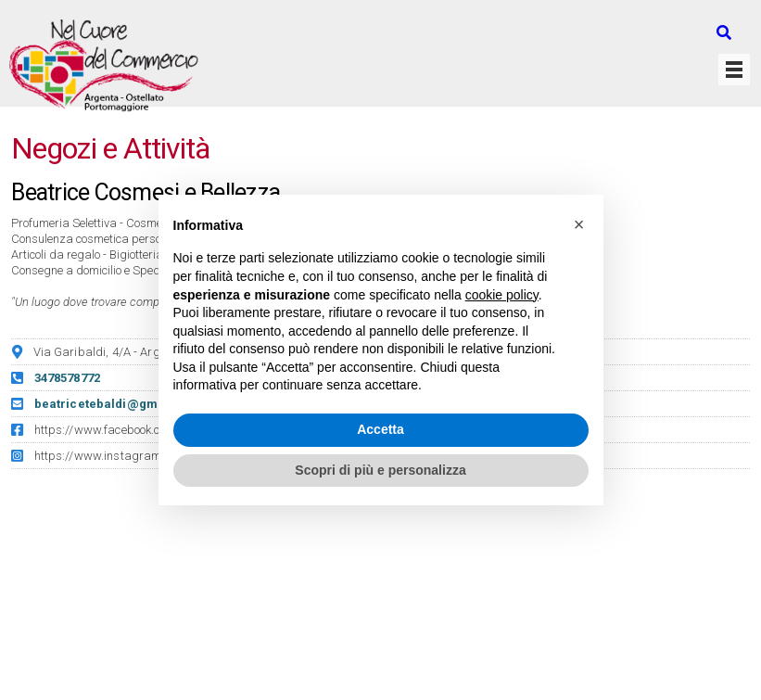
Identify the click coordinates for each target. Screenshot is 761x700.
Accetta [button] (380, 429)
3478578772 (67, 378)
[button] (579, 224)
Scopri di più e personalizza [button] (380, 470)
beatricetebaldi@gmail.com (119, 404)
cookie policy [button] (502, 295)
